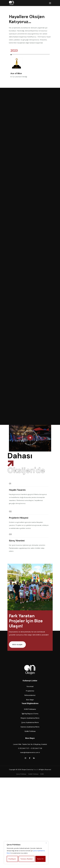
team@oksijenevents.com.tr (30, 831)
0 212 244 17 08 (36, 827)
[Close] (46, 843)
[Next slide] (16, 44)
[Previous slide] (12, 44)
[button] (17, 723)
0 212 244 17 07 (24, 827)
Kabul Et (41, 859)
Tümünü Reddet (27, 859)
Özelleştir (12, 859)
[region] (26, 853)
